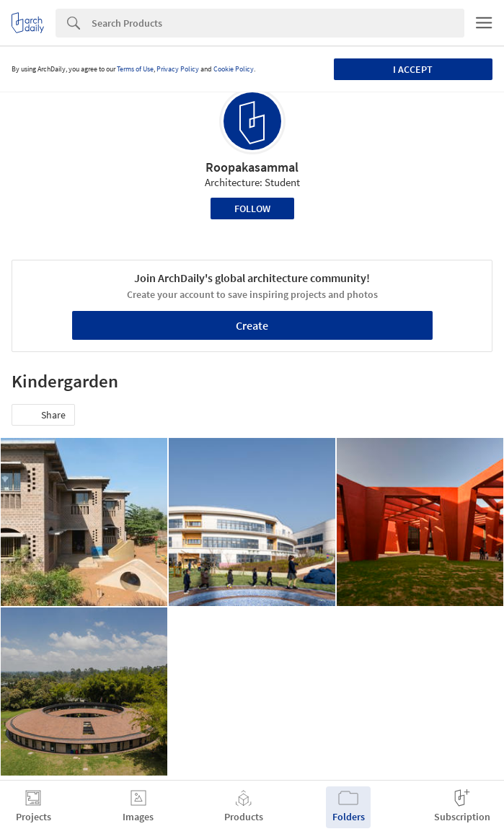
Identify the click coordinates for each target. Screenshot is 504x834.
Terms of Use (135, 69)
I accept (413, 69)
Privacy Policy (178, 69)
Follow (252, 208)
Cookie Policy (234, 69)
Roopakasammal (252, 167)
